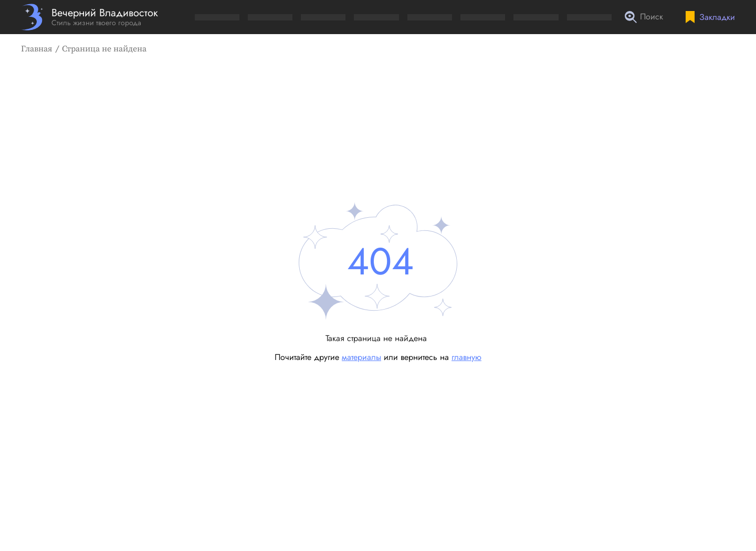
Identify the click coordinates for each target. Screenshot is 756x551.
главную (466, 357)
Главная (37, 49)
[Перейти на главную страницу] (90, 17)
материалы (361, 357)
